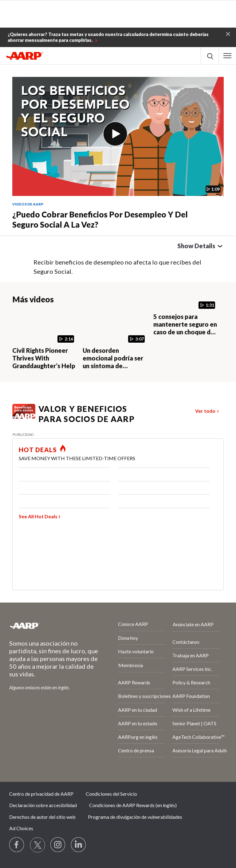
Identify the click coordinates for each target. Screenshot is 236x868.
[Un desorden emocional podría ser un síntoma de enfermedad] (115, 340)
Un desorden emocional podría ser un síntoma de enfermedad (113, 362)
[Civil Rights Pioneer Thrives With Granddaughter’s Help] (45, 340)
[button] (228, 34)
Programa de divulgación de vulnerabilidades (135, 817)
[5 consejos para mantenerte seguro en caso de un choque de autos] (186, 323)
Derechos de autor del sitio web (42, 817)
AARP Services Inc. (192, 669)
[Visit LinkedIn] (79, 845)
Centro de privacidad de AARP (41, 794)
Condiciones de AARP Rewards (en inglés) (133, 805)
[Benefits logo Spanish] (24, 417)
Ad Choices (21, 828)
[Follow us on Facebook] (17, 845)
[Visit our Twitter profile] (37, 845)
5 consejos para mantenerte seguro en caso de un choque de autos (185, 328)
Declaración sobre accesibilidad (43, 805)
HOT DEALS (38, 450)
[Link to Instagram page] (58, 845)
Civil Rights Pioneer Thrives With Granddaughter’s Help (44, 358)
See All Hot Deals (38, 516)
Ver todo (205, 411)
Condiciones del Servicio (111, 794)
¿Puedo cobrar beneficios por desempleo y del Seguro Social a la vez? (100, 219)
